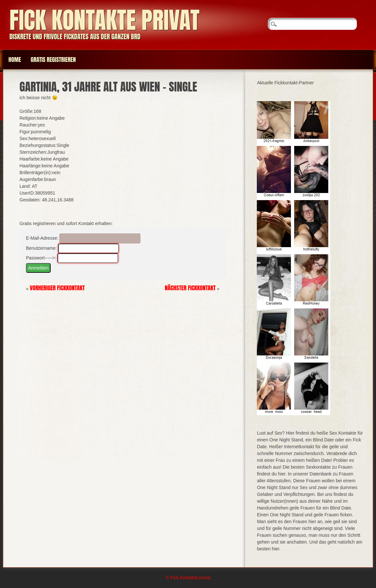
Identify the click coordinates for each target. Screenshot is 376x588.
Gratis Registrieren (53, 60)
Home (15, 60)
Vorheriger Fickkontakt (57, 288)
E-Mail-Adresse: (42, 238)
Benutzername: (41, 248)
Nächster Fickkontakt (190, 288)
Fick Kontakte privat (105, 20)
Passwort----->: (41, 258)
